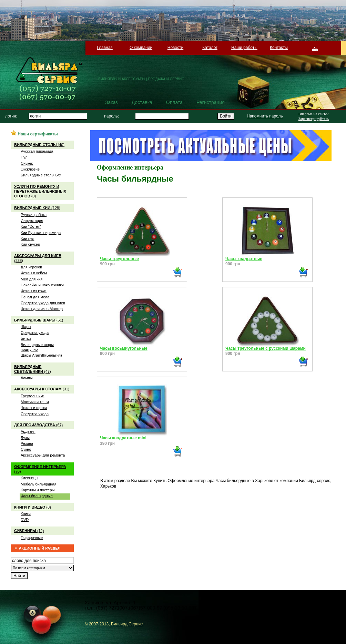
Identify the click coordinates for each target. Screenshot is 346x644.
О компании (141, 48)
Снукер (27, 163)
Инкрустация (32, 221)
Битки (26, 338)
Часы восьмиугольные (124, 348)
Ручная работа (34, 215)
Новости (175, 48)
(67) (38, 425)
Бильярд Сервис (127, 624)
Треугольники (33, 396)
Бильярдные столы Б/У (41, 175)
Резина (27, 443)
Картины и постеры (38, 490)
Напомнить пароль (265, 116)
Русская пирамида (37, 151)
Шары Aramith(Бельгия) (41, 355)
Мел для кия (32, 279)
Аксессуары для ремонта (43, 455)
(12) (29, 531)
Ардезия (28, 431)
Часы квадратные (244, 259)
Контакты (279, 48)
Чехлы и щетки (34, 408)
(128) (37, 208)
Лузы (25, 438)
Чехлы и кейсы (34, 273)
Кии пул (27, 238)
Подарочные (32, 538)
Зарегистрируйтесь (314, 119)
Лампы (27, 378)
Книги (26, 514)
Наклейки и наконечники (42, 285)
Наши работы (244, 48)
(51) (39, 320)
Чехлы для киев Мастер (42, 309)
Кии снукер (30, 244)
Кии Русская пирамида (41, 233)
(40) (39, 145)
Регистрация (211, 102)
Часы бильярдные (37, 496)
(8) (33, 507)
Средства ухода (35, 333)
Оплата (174, 102)
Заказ (111, 102)
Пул (24, 157)
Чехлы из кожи (34, 291)
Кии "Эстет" (31, 226)
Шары (26, 327)
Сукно (26, 449)
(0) (40, 191)
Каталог (210, 48)
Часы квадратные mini (123, 438)
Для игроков (31, 267)
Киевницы (29, 478)
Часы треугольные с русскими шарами (266, 348)
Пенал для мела (35, 297)
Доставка (142, 102)
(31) (42, 389)
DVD (25, 520)
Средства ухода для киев (43, 303)
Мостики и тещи (35, 402)
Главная (105, 48)
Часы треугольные (119, 259)
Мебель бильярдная (38, 484)
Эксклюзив (30, 169)
